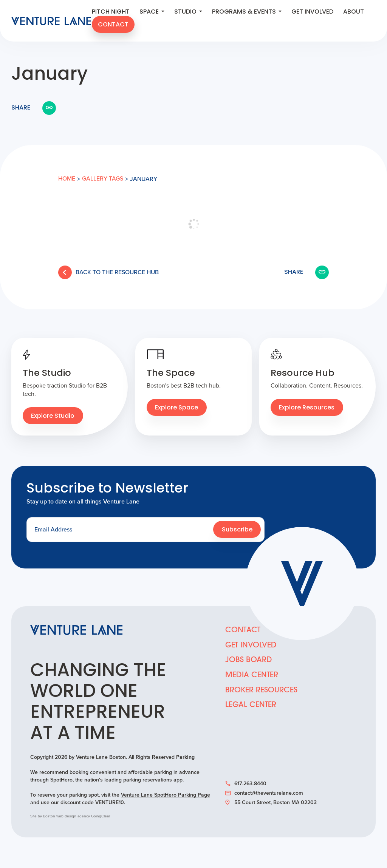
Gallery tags (103, 179)
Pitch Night (111, 12)
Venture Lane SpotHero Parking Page (166, 795)
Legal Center (251, 707)
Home (67, 179)
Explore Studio (53, 417)
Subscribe (237, 530)
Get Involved (312, 12)
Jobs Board (249, 661)
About (354, 12)
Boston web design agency (67, 816)
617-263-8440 (246, 784)
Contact (113, 25)
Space (152, 12)
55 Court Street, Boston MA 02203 (271, 803)
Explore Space (177, 408)
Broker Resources (261, 692)
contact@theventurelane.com (264, 794)
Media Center (252, 676)
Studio (188, 12)
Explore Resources (307, 408)
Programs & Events (247, 12)
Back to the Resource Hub (108, 272)
